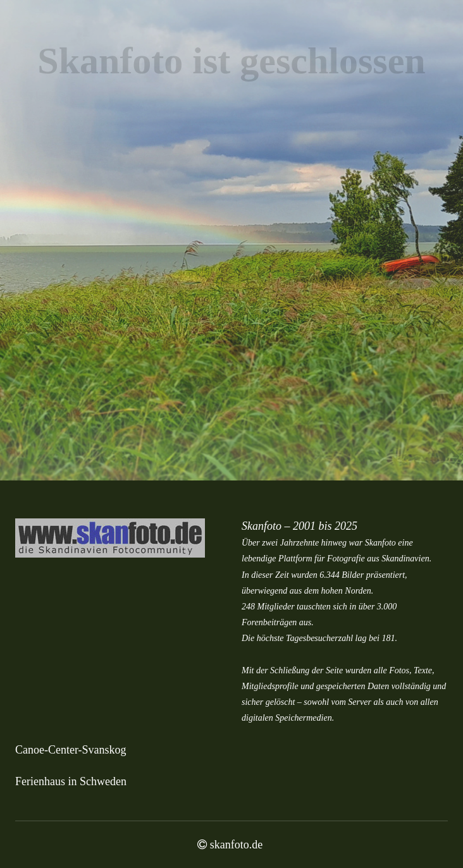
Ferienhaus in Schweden (71, 781)
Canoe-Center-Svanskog (71, 750)
